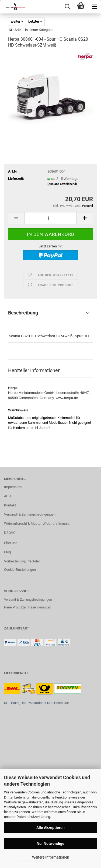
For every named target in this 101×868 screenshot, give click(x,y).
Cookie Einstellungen (20, 570)
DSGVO (10, 533)
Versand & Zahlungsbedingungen (28, 600)
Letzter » (35, 21)
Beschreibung (23, 313)
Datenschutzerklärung (33, 817)
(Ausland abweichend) (62, 184)
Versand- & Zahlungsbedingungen (30, 514)
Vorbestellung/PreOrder (22, 561)
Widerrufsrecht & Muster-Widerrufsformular (37, 524)
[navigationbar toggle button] (94, 7)
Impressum (13, 487)
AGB (7, 496)
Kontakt (10, 505)
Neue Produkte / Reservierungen (28, 607)
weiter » (17, 21)
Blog (7, 552)
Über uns (11, 543)
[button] (16, 218)
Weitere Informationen (51, 857)
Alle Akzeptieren (50, 828)
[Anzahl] (50, 218)
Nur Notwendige (50, 843)
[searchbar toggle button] (67, 7)
